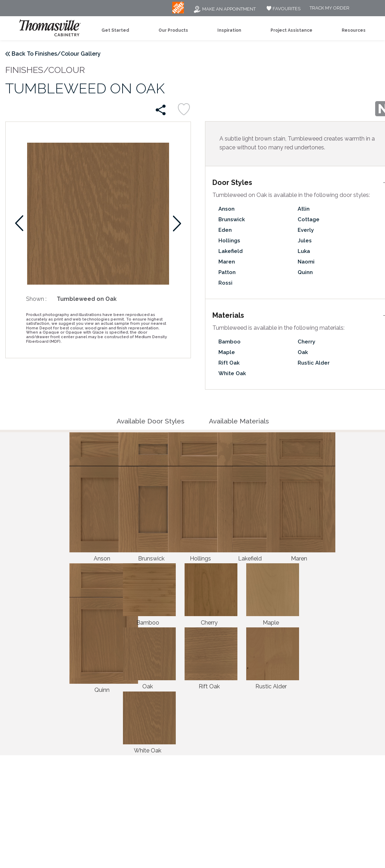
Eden (225, 230)
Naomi (306, 262)
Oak (303, 352)
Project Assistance (291, 30)
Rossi (225, 283)
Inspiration (229, 30)
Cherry (306, 342)
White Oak (232, 373)
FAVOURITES (283, 9)
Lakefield (231, 251)
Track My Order (330, 8)
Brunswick (232, 219)
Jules (305, 241)
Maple (227, 352)
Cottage (309, 219)
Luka (304, 251)
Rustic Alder (314, 363)
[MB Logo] (178, 12)
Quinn (305, 272)
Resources (354, 30)
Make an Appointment (224, 9)
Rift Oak (229, 363)
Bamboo (229, 342)
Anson (226, 209)
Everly (306, 230)
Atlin (304, 209)
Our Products (173, 30)
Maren (227, 262)
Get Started (115, 30)
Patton (227, 272)
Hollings (229, 241)
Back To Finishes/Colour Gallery (56, 54)
